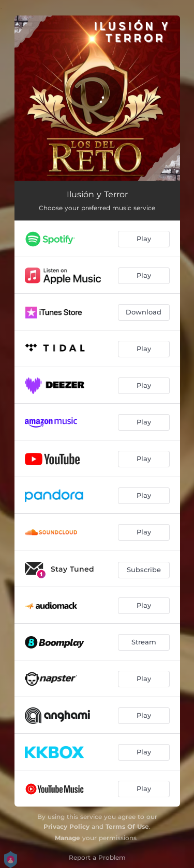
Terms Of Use (127, 826)
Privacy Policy (66, 826)
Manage (68, 838)
